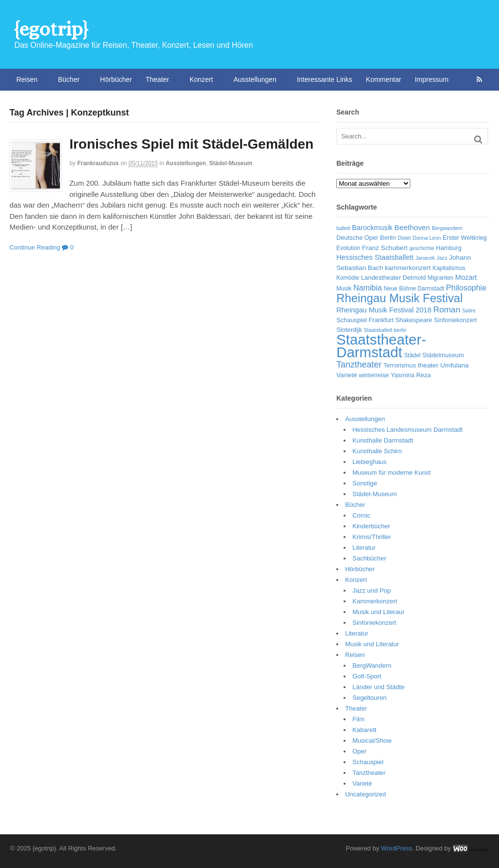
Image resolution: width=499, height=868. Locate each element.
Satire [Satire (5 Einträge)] (469, 310)
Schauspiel (368, 762)
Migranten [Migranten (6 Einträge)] (441, 278)
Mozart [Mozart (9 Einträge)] (466, 277)
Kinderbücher (371, 526)
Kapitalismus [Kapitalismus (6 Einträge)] (449, 268)
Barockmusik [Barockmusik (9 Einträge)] (372, 228)
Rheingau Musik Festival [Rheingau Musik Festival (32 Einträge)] (399, 298)
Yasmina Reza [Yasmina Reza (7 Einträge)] (411, 375)
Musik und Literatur (372, 644)
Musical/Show (372, 741)
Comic (361, 515)
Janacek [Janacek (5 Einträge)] (425, 258)
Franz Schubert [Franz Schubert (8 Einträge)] (385, 248)
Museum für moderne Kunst (391, 473)
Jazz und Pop (372, 590)
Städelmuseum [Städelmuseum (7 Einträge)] (443, 355)
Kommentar (384, 79)
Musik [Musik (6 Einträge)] (344, 289)
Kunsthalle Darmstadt (383, 440)
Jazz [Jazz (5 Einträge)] (442, 258)
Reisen (27, 79)
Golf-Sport (367, 676)
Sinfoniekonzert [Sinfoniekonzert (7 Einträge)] (455, 320)
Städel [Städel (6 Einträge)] (412, 355)
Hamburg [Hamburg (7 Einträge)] (449, 248)
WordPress (397, 848)
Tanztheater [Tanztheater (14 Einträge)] (359, 365)
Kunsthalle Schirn (377, 451)
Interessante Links (325, 79)
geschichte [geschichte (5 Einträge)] (422, 248)
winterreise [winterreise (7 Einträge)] (374, 375)
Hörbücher (116, 79)
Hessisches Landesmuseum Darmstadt (407, 430)
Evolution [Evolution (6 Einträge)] (348, 248)
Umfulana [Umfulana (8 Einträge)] (454, 365)
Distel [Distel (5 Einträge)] (404, 238)
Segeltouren (369, 698)
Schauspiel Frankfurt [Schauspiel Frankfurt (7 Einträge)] (365, 320)
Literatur (364, 548)
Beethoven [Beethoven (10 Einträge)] (412, 227)
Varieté (362, 783)
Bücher (69, 79)
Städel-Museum (231, 163)
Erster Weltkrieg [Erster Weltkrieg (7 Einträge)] (465, 238)
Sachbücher (369, 558)
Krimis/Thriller (372, 537)
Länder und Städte (378, 687)
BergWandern (372, 665)
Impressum (432, 79)
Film (358, 719)
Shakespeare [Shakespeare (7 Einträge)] (413, 320)
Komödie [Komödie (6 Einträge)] (348, 278)
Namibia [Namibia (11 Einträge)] (368, 288)
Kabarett (364, 730)
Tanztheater (369, 773)
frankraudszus (98, 163)
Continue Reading (35, 247)
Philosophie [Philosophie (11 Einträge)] (466, 288)
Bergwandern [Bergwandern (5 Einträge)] (447, 228)
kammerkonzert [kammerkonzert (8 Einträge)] (408, 268)
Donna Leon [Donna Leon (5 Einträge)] (426, 238)
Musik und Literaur (378, 612)
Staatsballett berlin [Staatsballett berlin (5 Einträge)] (385, 330)
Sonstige (365, 483)
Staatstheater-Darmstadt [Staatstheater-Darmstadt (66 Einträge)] (381, 346)
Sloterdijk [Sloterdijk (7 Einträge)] (349, 330)
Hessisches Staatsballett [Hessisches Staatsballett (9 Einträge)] (375, 257)
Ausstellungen (255, 79)
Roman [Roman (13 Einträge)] (447, 309)
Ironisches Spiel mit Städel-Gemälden (191, 144)
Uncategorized (365, 794)
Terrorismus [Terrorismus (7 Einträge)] (400, 365)
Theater (157, 79)
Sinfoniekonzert (374, 623)
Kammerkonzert (375, 601)
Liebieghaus (369, 462)
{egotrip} (51, 29)
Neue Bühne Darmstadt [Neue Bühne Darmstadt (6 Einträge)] (414, 289)
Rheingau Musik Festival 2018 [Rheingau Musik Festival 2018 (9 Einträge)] (384, 310)
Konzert (201, 79)
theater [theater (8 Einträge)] (428, 365)
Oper (359, 751)
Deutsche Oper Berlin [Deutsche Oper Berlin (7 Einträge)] (366, 238)
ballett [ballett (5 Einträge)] (343, 228)
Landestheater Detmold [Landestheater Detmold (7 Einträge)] (393, 278)
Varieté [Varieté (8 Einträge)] (346, 375)
